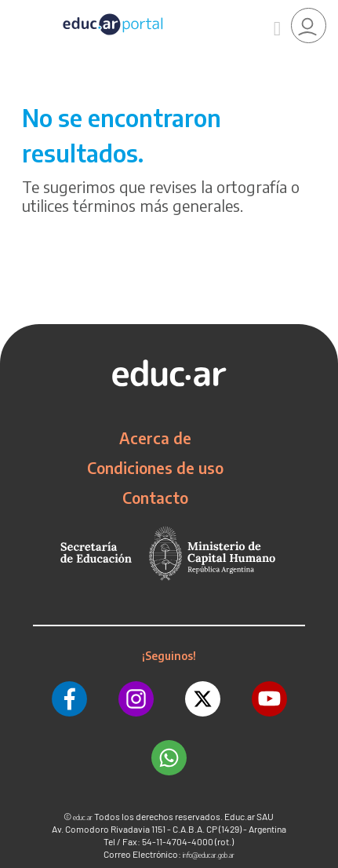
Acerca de (155, 438)
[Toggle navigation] (14, 9)
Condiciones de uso (155, 468)
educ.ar (83, 817)
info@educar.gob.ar (209, 855)
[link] (309, 26)
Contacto (155, 498)
